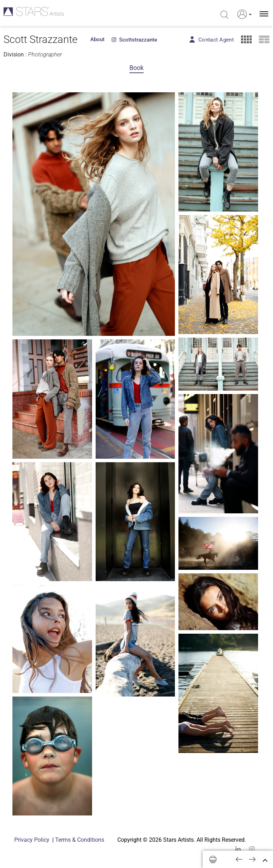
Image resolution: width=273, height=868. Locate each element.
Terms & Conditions (80, 840)
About (97, 39)
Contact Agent (216, 40)
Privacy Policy (32, 840)
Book (136, 68)
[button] (242, 14)
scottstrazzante (134, 40)
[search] (224, 15)
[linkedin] (238, 849)
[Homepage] (35, 14)
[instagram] (252, 849)
